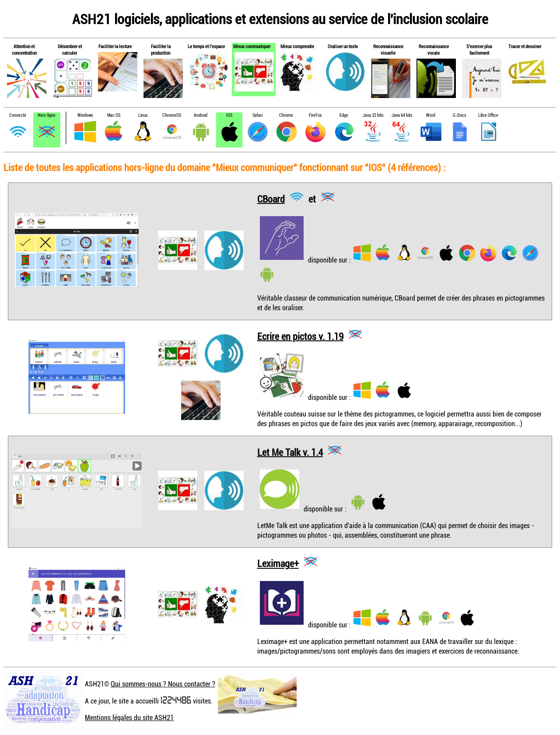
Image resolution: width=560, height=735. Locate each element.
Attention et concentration (24, 49)
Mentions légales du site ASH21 (129, 717)
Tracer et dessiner (525, 46)
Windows (85, 115)
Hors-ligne (47, 115)
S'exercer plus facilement (479, 49)
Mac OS (114, 115)
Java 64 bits (402, 115)
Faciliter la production (161, 49)
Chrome (286, 115)
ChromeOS (172, 115)
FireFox (315, 115)
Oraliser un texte (343, 46)
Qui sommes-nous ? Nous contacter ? (163, 684)
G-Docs (459, 115)
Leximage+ (278, 563)
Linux (143, 115)
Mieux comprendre (297, 46)
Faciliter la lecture (115, 46)
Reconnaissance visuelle (388, 49)
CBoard (271, 198)
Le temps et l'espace (206, 46)
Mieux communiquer (252, 46)
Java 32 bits (373, 115)
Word (431, 115)
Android (201, 115)
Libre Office (488, 115)
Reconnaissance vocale (434, 49)
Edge (344, 115)
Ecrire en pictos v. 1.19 (300, 336)
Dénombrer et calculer (70, 49)
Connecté (18, 115)
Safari (257, 115)
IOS (229, 115)
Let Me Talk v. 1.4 (290, 452)
